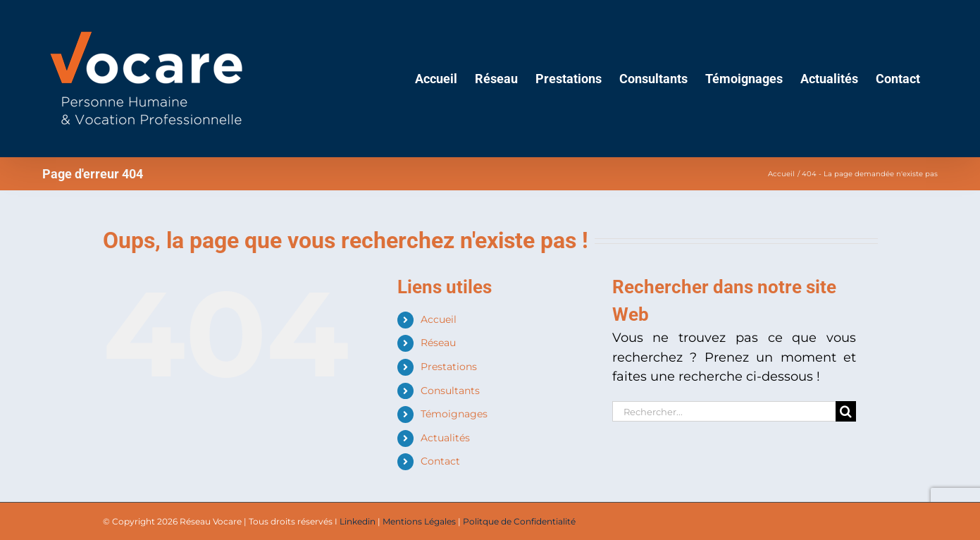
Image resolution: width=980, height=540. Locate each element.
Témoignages (454, 414)
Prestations (449, 367)
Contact (440, 461)
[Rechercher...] (724, 411)
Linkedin (358, 521)
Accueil (439, 319)
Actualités (445, 438)
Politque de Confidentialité (519, 521)
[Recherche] (846, 411)
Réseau (438, 343)
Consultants (450, 391)
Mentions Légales (419, 521)
